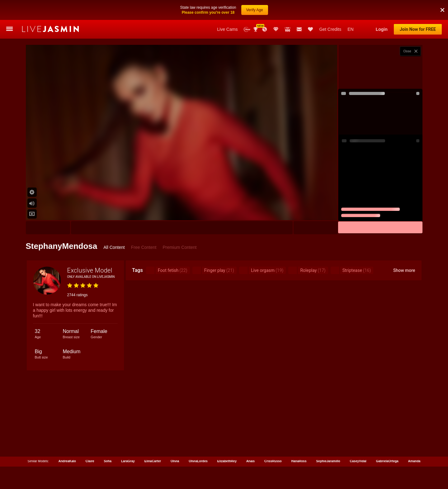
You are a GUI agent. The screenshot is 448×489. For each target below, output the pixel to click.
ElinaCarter (153, 461)
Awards (256, 29)
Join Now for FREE (418, 29)
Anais (250, 461)
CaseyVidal (358, 461)
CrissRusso (273, 461)
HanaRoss (299, 461)
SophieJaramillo (328, 461)
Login (382, 29)
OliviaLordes (198, 461)
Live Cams (227, 29)
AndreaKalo (67, 461)
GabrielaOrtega (387, 461)
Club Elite (276, 29)
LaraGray (128, 461)
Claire (90, 461)
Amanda (414, 461)
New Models (247, 29)
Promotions (265, 29)
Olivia (175, 461)
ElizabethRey (227, 461)
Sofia (108, 461)
